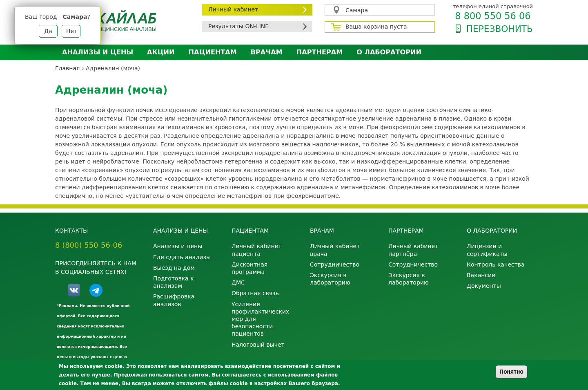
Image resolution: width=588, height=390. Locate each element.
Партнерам (320, 52)
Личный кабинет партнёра (413, 250)
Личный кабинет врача (335, 250)
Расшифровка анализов (174, 300)
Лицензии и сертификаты (487, 250)
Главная (67, 68)
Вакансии (481, 275)
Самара (357, 10)
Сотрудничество (335, 264)
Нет (72, 31)
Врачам (267, 52)
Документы (484, 286)
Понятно (511, 372)
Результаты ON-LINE (238, 26)
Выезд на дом (174, 268)
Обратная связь (255, 293)
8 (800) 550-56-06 (89, 245)
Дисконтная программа (249, 268)
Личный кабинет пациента (256, 250)
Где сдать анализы (182, 257)
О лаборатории (389, 52)
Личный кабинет (233, 9)
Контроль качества (496, 264)
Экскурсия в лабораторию (330, 279)
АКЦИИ (161, 52)
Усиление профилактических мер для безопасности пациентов (260, 319)
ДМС (238, 282)
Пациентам (213, 52)
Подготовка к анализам (174, 282)
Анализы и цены (98, 52)
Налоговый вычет (258, 345)
